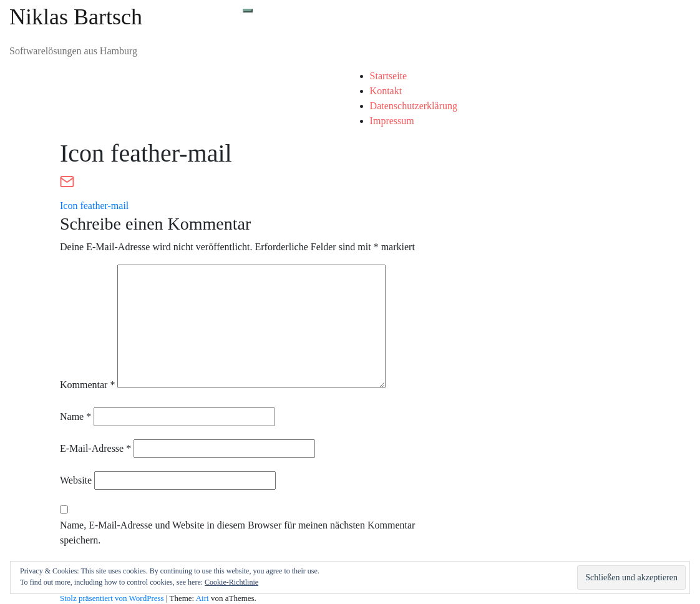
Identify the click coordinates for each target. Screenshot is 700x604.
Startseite (389, 76)
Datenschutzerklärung (414, 106)
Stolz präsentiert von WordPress (112, 598)
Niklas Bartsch (76, 17)
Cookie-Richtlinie (231, 582)
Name (75, 416)
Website (76, 480)
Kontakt (386, 91)
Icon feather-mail (94, 206)
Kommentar (87, 385)
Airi (202, 598)
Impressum (392, 121)
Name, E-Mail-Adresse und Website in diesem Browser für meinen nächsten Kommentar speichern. (237, 533)
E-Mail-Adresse (95, 448)
